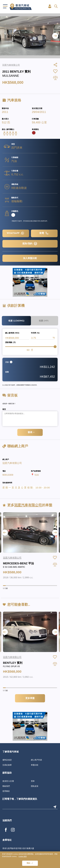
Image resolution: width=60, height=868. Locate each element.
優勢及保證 (7, 760)
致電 (44, 233)
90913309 (8, 475)
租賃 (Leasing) (16, 321)
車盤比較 (35, 765)
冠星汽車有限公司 (12, 463)
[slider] (55, 347)
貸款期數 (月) (10, 343)
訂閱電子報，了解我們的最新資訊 (20, 799)
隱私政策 (35, 786)
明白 (28, 863)
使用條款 (6, 791)
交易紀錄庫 (7, 765)
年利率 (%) (35, 333)
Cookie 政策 (23, 856)
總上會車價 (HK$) (12, 333)
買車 (33, 781)
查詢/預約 (30, 244)
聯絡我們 (6, 786)
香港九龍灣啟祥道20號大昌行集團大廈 (18, 848)
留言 (4, 409)
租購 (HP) (44, 321)
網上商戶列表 (36, 760)
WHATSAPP (16, 233)
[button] (55, 36)
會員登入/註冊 (8, 781)
